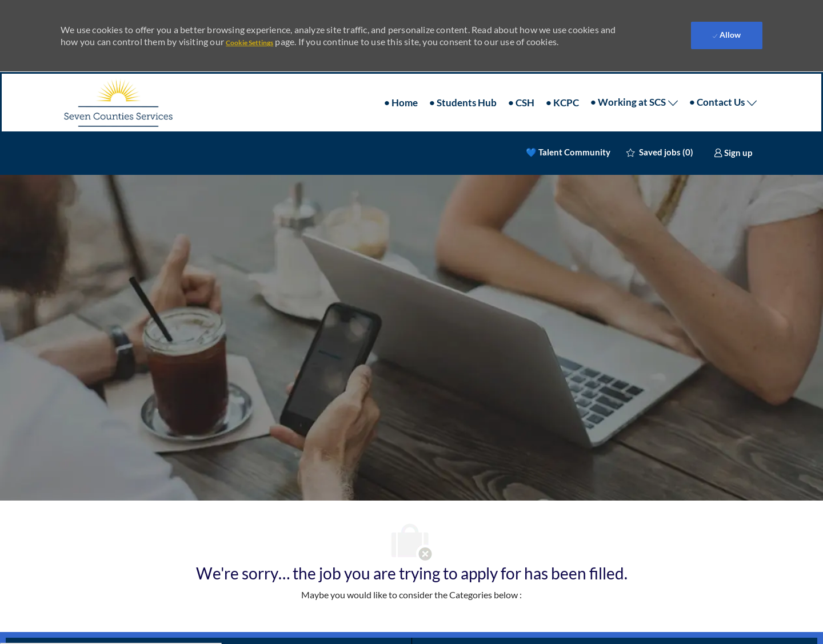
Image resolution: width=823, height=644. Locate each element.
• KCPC (562, 92)
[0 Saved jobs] (660, 142)
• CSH (521, 92)
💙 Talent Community (568, 142)
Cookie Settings (249, 38)
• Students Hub (463, 92)
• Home (401, 92)
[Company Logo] (118, 92)
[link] (733, 142)
